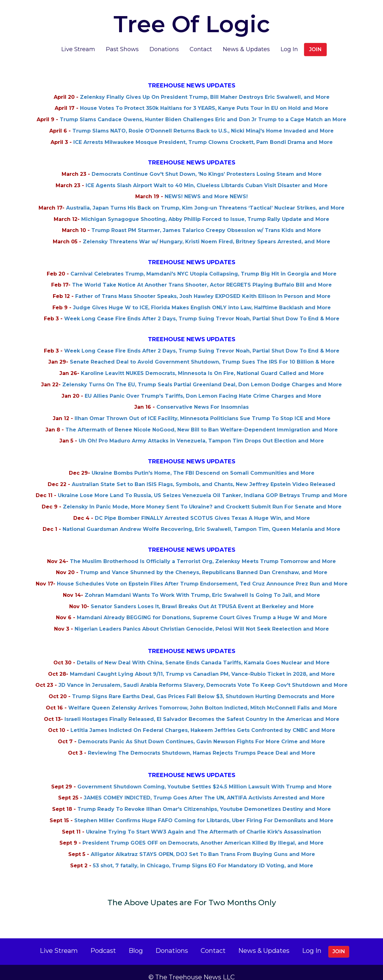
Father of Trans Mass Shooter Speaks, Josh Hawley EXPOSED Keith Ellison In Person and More (203, 287)
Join (315, 40)
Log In (289, 40)
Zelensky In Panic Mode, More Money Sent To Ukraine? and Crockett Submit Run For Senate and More (202, 497)
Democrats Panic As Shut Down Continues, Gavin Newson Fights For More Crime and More (202, 732)
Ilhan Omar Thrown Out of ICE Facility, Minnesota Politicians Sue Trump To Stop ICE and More (203, 409)
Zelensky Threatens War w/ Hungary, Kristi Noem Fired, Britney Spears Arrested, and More (207, 232)
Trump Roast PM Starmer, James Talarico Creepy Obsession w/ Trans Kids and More (206, 221)
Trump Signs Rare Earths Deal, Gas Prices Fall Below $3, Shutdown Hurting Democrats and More (203, 687)
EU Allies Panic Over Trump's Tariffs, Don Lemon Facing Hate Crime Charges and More (203, 386)
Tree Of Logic (187, 18)
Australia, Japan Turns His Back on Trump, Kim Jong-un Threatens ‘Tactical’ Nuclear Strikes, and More (205, 198)
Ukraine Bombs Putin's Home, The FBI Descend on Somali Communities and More (203, 463)
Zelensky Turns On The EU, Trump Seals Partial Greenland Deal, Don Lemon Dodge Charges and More (202, 375)
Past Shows (122, 40)
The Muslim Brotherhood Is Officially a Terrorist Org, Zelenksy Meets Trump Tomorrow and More (203, 552)
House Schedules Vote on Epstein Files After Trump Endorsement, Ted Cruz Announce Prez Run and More (202, 574)
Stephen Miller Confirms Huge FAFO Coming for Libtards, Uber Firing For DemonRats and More (204, 811)
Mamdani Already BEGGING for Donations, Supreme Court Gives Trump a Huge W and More (202, 608)
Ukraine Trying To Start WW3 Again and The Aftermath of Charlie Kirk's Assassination (204, 822)
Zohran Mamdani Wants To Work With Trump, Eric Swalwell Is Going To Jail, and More (202, 586)
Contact (201, 40)
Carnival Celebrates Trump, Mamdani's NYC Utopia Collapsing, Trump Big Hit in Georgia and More (204, 264)
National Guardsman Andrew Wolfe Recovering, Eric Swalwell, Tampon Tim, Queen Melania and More (201, 520)
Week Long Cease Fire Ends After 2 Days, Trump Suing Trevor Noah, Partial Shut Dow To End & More (202, 309)
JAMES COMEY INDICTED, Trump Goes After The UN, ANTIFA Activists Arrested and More (204, 788)
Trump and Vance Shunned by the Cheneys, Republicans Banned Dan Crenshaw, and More (204, 563)
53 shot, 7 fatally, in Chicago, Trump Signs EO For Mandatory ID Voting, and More (203, 856)
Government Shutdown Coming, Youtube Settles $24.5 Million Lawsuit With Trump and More (205, 777)
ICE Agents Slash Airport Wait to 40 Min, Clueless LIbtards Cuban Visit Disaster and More (207, 176)
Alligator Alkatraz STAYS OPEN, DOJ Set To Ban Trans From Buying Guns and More (203, 845)
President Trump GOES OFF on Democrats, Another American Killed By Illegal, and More (203, 833)
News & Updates (246, 40)
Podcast (103, 941)
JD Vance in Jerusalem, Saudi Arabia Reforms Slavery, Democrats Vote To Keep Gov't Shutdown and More (203, 676)
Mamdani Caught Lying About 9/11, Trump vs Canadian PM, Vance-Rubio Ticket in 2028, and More (202, 665)
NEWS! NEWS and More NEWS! (206, 187)
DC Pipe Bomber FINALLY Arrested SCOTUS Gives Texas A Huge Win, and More (202, 509)
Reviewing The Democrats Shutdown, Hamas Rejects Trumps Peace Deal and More (202, 743)
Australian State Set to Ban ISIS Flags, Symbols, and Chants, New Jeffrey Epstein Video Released (204, 475)
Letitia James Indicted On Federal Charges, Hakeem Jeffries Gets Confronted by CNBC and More (203, 721)
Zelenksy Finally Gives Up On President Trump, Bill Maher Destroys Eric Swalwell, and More (205, 88)
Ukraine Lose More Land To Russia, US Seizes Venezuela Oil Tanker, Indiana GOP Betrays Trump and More (203, 486)
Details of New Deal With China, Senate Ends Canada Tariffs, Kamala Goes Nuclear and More (203, 653)
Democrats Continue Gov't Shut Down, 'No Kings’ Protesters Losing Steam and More (207, 165)
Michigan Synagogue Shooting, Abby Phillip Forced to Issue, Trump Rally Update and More (205, 210)
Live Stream (78, 40)
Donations (164, 40)
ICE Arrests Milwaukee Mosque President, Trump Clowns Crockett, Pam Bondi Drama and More (203, 133)
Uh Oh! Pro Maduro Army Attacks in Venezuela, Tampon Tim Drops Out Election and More (201, 431)
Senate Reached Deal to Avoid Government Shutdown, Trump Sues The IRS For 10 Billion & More (202, 352)
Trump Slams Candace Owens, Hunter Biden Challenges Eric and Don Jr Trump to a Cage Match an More (203, 110)
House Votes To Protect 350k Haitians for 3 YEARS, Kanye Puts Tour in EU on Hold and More (204, 99)
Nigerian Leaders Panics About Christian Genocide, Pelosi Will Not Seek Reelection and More (202, 619)
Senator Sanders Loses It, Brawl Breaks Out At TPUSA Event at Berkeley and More (202, 597)
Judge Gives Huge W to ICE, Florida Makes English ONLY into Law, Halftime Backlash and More (202, 298)
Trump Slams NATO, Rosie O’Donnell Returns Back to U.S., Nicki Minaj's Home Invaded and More (203, 121)
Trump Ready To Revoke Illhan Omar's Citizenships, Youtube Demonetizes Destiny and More (204, 800)
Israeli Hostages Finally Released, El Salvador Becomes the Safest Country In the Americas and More (202, 710)
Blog (136, 941)
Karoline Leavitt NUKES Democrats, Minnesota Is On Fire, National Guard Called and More (202, 364)
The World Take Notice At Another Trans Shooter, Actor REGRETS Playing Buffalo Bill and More (202, 275)
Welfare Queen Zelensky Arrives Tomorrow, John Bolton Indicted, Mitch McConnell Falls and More (203, 698)
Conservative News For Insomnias (203, 398)
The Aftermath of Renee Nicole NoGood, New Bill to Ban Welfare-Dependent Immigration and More (202, 420)
